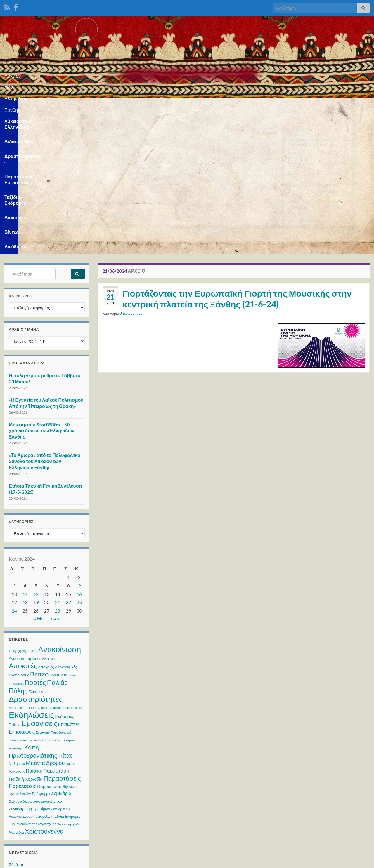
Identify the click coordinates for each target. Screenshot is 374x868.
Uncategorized (131, 172)
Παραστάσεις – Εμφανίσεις (186, 105)
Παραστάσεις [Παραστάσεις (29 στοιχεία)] (62, 636)
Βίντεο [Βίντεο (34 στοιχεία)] (39, 532)
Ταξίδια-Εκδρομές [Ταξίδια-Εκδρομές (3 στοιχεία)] (67, 675)
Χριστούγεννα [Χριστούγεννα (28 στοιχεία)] (44, 689)
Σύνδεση (17, 723)
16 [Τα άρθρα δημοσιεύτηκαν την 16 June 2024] (79, 452)
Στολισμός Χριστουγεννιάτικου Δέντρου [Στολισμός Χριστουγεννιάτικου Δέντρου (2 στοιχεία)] (35, 659)
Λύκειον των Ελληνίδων (32, 105)
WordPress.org (23, 756)
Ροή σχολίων (20, 745)
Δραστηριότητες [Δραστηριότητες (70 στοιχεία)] (36, 557)
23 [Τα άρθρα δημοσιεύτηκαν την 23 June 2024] (79, 460)
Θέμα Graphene (49, 861)
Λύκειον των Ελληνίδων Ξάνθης (187, 74)
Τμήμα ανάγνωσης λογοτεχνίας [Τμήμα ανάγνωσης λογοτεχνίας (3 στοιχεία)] (32, 682)
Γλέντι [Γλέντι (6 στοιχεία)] (34, 550)
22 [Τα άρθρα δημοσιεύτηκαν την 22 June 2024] (68, 460)
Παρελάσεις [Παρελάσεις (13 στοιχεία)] (22, 644)
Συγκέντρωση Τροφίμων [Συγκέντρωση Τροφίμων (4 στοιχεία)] (29, 667)
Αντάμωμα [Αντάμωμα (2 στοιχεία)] (49, 517)
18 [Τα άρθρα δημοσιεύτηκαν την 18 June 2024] (25, 460)
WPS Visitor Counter (56, 822)
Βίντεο (320, 105)
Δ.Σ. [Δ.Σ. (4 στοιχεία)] (44, 550)
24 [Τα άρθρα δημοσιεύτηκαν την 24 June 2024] (14, 469)
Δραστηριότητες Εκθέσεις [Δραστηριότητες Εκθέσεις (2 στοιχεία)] (66, 566)
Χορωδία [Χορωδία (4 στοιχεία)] (16, 690)
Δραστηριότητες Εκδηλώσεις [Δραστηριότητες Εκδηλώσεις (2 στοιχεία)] (28, 566)
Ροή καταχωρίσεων (26, 734)
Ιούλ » (53, 477)
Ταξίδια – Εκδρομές (248, 105)
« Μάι (39, 477)
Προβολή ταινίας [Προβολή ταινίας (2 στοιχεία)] (20, 652)
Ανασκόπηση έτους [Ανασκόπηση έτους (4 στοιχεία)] (25, 516)
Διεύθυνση (348, 105)
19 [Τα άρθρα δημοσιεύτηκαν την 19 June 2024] (36, 460)
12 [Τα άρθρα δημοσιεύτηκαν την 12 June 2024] (36, 452)
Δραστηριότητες (126, 105)
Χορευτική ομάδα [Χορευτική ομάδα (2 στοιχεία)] (69, 682)
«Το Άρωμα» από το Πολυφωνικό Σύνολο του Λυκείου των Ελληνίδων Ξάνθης (45, 319)
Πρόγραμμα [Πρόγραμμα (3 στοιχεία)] (41, 652)
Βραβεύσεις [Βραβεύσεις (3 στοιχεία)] (58, 533)
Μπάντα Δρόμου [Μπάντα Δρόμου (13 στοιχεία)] (45, 621)
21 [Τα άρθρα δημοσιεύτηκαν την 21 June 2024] (58, 460)
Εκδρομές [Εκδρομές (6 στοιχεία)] (64, 574)
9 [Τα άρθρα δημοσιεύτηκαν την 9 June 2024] (79, 444)
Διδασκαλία (83, 105)
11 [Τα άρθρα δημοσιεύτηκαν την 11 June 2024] (25, 452)
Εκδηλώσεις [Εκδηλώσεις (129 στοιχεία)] (31, 573)
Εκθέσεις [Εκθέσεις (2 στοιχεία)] (15, 583)
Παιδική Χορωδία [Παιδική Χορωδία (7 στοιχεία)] (26, 637)
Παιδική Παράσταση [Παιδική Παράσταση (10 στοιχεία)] (47, 629)
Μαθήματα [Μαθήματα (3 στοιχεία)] (17, 622)
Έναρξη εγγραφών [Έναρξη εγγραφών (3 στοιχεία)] (23, 509)
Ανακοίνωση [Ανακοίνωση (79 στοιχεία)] (60, 507)
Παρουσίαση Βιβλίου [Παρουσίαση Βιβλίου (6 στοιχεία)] (57, 644)
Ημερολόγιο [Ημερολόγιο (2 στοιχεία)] (53, 598)
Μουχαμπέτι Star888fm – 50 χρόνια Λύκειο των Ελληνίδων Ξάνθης (42, 289)
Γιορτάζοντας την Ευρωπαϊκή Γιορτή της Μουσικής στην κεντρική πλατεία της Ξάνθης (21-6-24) (237, 157)
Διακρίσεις (292, 105)
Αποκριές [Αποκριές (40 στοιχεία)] (23, 524)
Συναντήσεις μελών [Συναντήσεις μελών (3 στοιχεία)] (37, 675)
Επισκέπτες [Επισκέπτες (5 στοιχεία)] (69, 582)
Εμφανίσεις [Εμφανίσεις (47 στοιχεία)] (40, 581)
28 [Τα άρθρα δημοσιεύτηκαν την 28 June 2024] (58, 469)
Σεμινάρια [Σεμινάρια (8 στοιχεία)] (61, 651)
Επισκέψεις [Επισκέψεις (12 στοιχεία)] (22, 590)
